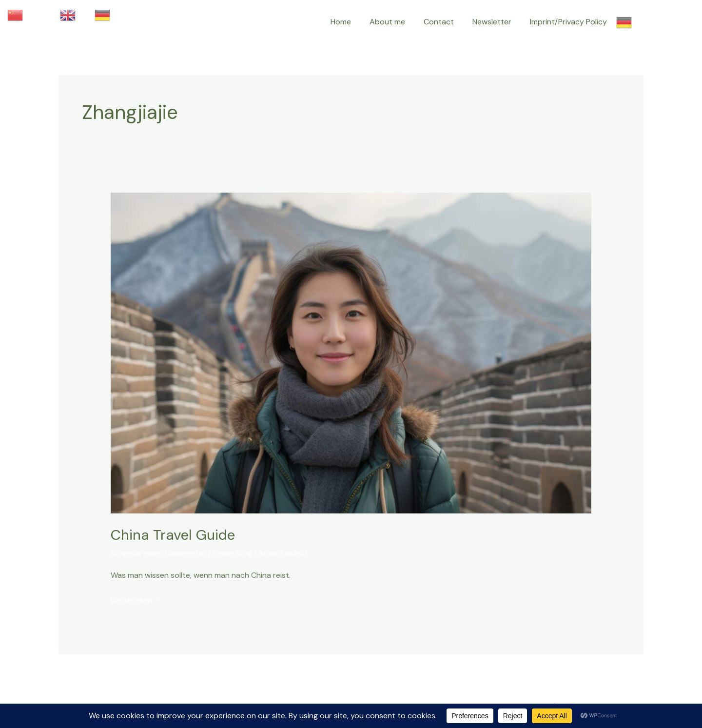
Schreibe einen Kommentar (158, 553)
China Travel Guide (174, 535)
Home (354, 22)
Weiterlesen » (134, 599)
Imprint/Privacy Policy (570, 22)
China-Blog (232, 553)
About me (398, 22)
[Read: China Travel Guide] (351, 352)
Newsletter (496, 22)
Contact (446, 22)
